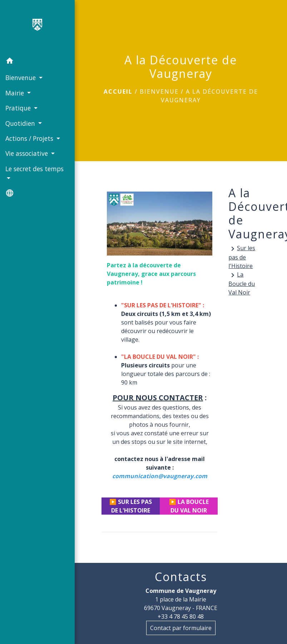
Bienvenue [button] (21, 78)
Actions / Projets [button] (30, 138)
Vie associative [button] (28, 153)
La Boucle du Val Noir (242, 283)
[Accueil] (38, 27)
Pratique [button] (19, 108)
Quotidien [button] (21, 123)
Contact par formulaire (181, 628)
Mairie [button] (16, 93)
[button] (37, 62)
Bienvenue (159, 91)
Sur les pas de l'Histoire (242, 257)
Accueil (118, 91)
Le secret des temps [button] (34, 169)
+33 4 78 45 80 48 (181, 616)
